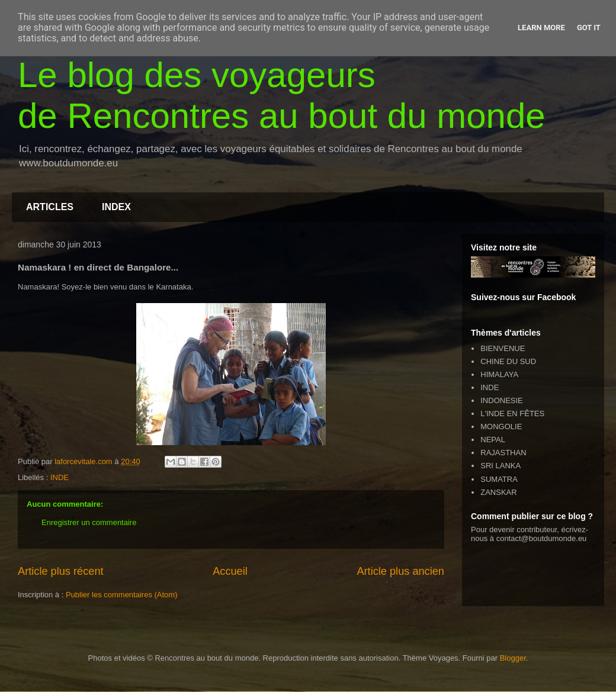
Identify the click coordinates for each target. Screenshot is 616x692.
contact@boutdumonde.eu (542, 538)
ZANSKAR (498, 492)
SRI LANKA (500, 466)
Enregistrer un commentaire (89, 522)
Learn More (541, 28)
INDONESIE (502, 400)
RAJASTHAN (503, 453)
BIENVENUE (503, 348)
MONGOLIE (501, 427)
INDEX (116, 207)
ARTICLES (50, 207)
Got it (589, 28)
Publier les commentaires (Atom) (122, 595)
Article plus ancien (400, 571)
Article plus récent (61, 571)
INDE (60, 477)
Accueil (230, 571)
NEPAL (493, 440)
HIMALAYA (499, 374)
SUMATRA (499, 479)
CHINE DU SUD (508, 361)
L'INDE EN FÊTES (512, 413)
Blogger (513, 658)
